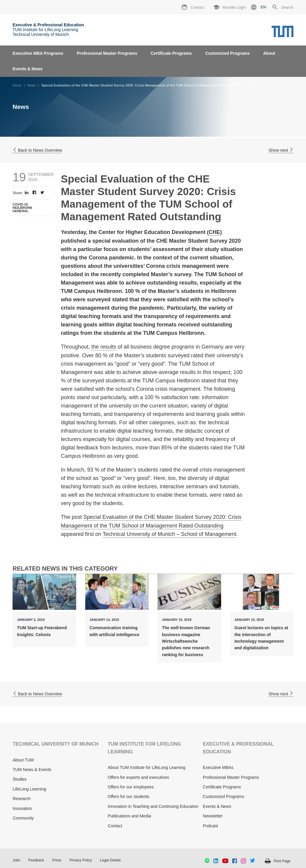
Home (17, 85)
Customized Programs (228, 53)
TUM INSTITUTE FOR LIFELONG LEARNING (144, 748)
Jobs (16, 860)
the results (104, 347)
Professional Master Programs (107, 53)
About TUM (23, 760)
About (269, 53)
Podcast (211, 826)
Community (23, 818)
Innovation (22, 808)
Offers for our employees (131, 787)
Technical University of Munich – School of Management (169, 534)
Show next (281, 150)
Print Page (282, 861)
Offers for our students (129, 796)
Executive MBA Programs (38, 53)
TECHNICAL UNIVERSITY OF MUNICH (55, 744)
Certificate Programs (171, 53)
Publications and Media (130, 816)
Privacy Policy (81, 860)
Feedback (36, 860)
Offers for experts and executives (139, 777)
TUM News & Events (32, 770)
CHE (214, 232)
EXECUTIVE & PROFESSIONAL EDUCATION (238, 748)
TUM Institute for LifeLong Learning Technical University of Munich (48, 30)
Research (22, 799)
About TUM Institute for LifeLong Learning (147, 767)
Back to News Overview (37, 150)
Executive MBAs (218, 767)
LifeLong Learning (29, 789)
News (31, 85)
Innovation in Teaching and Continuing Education (153, 806)
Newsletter (213, 816)
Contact (115, 826)
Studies (20, 779)
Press (57, 860)
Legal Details (110, 860)
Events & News (27, 69)
